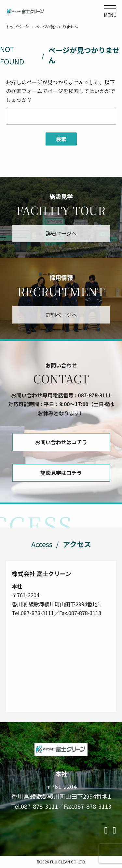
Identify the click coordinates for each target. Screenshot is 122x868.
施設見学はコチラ (61, 473)
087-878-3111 (94, 395)
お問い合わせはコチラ (61, 442)
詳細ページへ (61, 233)
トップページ (18, 27)
